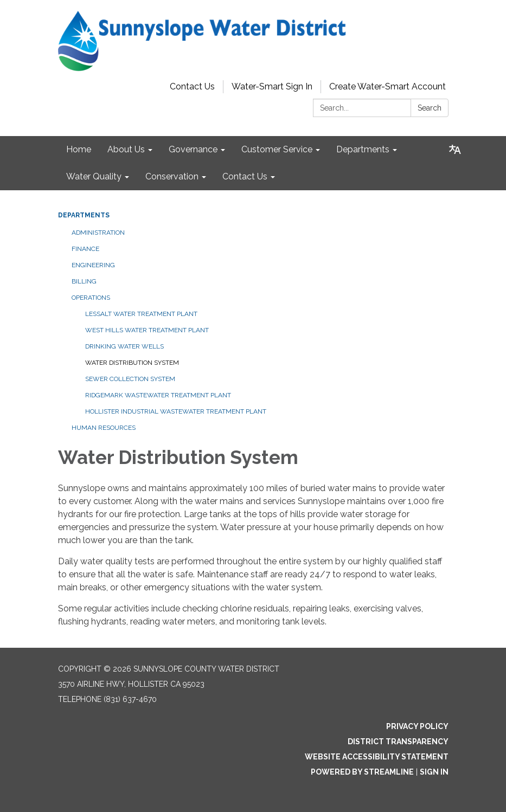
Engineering (93, 265)
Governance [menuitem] (193, 149)
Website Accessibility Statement (377, 757)
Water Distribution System (132, 363)
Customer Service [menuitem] (277, 149)
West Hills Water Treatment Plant (147, 330)
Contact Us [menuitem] (245, 176)
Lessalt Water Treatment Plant (141, 314)
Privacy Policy (417, 726)
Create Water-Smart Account (387, 86)
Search (430, 108)
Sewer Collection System (130, 379)
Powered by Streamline (362, 772)
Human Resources (104, 428)
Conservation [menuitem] (172, 176)
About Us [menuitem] (126, 149)
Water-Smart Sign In (272, 86)
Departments (84, 215)
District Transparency (398, 742)
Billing (84, 281)
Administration (98, 233)
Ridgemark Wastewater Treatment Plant (158, 395)
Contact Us (192, 86)
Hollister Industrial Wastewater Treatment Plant (176, 411)
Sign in (434, 772)
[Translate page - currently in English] (455, 150)
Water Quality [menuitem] (94, 176)
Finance (85, 249)
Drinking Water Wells (124, 346)
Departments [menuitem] (363, 149)
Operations (91, 298)
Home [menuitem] (79, 149)
